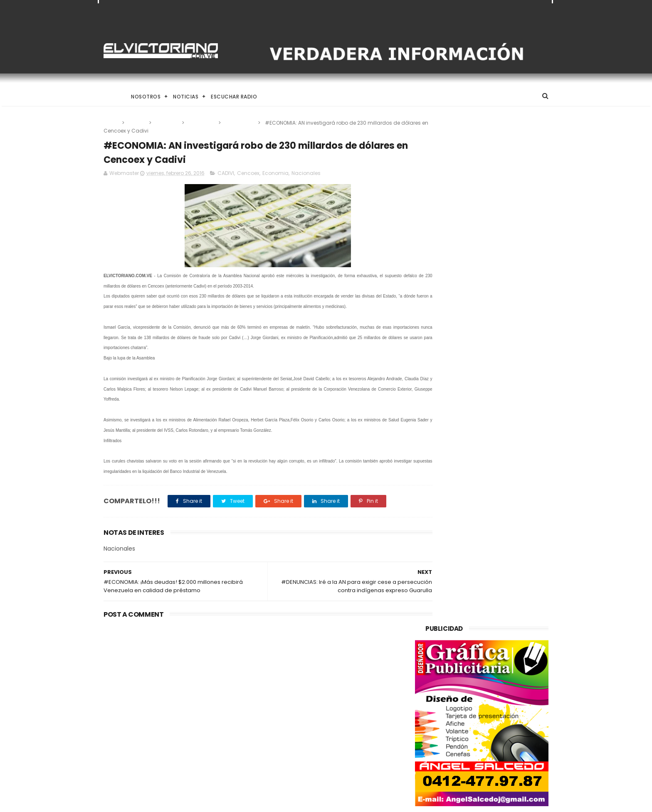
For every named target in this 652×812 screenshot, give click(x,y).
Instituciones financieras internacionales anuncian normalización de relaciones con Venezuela (342, 680)
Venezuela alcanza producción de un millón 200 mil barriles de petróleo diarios (169, 680)
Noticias (186, 97)
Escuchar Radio (234, 97)
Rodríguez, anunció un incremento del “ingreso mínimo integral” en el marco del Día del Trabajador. (347, 761)
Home (111, 97)
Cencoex (167, 123)
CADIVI (137, 123)
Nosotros (146, 97)
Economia (202, 123)
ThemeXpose (150, 802)
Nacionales (240, 123)
